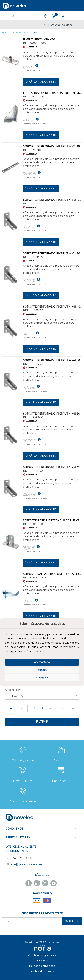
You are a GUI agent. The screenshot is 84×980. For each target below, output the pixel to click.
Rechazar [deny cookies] (42, 670)
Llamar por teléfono (60, 25)
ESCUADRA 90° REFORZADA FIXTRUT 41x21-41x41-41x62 (53, 93)
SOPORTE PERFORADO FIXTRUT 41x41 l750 (53, 467)
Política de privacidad (42, 966)
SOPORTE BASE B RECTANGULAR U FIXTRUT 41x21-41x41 (53, 520)
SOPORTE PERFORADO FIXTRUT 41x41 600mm (53, 414)
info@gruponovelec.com (26, 864)
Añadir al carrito (40, 82)
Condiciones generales (42, 955)
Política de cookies (42, 971)
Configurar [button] (42, 678)
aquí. (42, 651)
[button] (47, 652)
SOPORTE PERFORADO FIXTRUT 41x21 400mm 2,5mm (53, 253)
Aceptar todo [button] (42, 662)
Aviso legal (42, 961)
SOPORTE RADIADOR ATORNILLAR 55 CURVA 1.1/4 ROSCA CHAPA (53, 574)
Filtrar (42, 722)
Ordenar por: (13, 690)
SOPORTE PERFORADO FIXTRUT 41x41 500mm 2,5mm (53, 360)
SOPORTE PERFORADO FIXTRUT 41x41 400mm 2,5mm (53, 307)
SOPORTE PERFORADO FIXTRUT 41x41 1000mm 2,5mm (53, 200)
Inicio (4, 32)
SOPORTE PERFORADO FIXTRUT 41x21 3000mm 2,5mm (53, 146)
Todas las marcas (21, 32)
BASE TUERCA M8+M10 (39, 39)
